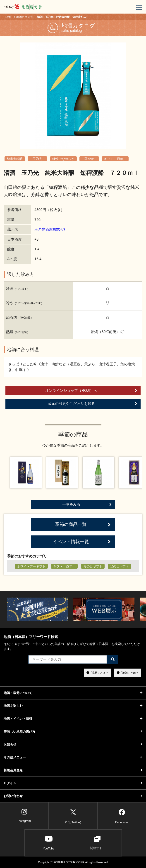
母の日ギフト (93, 566)
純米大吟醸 (15, 159)
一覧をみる (87, 504)
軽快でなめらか (63, 159)
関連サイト (97, 843)
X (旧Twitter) (73, 816)
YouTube (49, 843)
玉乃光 (37, 159)
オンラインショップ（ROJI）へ (91, 391)
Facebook (122, 816)
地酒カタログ (24, 17)
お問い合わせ (73, 796)
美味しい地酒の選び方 (73, 732)
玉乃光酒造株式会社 (51, 229)
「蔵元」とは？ (97, 673)
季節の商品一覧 (83, 524)
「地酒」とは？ (128, 673)
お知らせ (73, 744)
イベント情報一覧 (82, 542)
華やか (89, 159)
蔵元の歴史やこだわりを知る (93, 404)
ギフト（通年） (115, 159)
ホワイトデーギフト (31, 566)
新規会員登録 (73, 770)
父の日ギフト (120, 566)
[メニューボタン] (139, 7)
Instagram (24, 816)
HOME (8, 17)
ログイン (73, 783)
